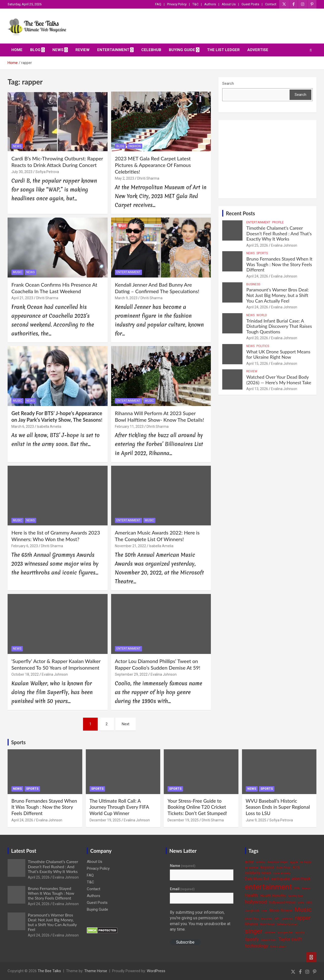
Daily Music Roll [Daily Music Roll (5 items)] (257, 879)
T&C (195, 4)
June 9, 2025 (256, 820)
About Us (229, 4)
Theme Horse (96, 971)
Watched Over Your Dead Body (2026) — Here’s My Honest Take (279, 380)
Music (17, 272)
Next (126, 724)
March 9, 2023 (126, 298)
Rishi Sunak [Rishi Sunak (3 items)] (267, 924)
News (58, 50)
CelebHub (151, 50)
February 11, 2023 (129, 427)
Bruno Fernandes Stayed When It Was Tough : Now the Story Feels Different (279, 264)
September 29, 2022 (131, 674)
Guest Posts (250, 4)
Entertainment (113, 50)
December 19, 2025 (105, 820)
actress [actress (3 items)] (261, 862)
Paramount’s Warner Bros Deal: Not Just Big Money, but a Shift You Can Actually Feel (277, 295)
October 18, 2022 (25, 674)
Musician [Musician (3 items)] (267, 919)
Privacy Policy (177, 4)
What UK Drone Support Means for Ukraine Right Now (278, 354)
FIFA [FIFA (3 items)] (297, 889)
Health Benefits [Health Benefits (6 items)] (273, 896)
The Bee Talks (49, 971)
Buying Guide (182, 50)
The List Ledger (223, 50)
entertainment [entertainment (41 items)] (269, 887)
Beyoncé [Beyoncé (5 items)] (267, 867)
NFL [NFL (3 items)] (277, 919)
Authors (210, 4)
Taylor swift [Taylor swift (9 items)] (290, 939)
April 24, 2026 (257, 276)
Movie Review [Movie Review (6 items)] (281, 910)
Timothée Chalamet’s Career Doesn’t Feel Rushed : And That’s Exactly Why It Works (279, 233)
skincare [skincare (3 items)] (270, 933)
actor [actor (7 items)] (249, 862)
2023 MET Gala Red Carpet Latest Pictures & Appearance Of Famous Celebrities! (153, 165)
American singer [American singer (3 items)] (278, 862)
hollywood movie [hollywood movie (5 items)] (282, 902)
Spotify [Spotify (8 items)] (252, 939)
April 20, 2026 (257, 338)
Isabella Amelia (49, 427)
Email (182, 889)
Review (83, 50)
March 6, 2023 (23, 427)
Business (253, 284)
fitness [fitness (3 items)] (306, 889)
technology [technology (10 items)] (257, 946)
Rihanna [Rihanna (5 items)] (251, 924)
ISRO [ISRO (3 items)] (309, 903)
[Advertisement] (267, 159)
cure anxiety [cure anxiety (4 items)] (282, 873)
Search (228, 83)
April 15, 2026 (257, 364)
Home (17, 50)
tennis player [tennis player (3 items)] (278, 946)
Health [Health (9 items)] (251, 895)
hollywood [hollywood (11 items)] (256, 902)
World (262, 315)
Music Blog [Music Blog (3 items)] (252, 919)
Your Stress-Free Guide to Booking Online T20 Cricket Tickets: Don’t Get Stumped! (197, 807)
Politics (263, 346)
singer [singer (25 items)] (254, 931)
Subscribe (185, 942)
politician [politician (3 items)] (287, 919)
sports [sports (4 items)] (300, 932)
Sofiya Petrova (47, 172)
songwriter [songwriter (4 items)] (285, 932)
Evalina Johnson (55, 674)
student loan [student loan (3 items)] (268, 940)
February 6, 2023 (25, 546)
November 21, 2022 (130, 546)
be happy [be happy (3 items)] (306, 862)
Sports (262, 253)
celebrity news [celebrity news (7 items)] (258, 873)
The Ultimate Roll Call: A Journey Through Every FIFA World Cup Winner (119, 807)
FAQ (158, 4)
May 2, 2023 (125, 178)
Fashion (135, 146)
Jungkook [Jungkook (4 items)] (252, 911)
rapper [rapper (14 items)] (303, 918)
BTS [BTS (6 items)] (296, 867)
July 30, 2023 (22, 172)
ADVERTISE (258, 50)
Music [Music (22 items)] (303, 910)
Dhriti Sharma (148, 178)
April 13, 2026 (257, 389)
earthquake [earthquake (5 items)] (281, 879)
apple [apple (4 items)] (294, 862)
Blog (35, 50)
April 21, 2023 (22, 298)
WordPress (156, 971)
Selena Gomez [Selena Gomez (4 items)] (287, 924)
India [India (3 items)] (301, 903)
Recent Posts (240, 213)
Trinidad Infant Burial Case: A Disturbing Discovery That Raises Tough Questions (279, 326)
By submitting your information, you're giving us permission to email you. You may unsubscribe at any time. (200, 921)
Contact (271, 4)
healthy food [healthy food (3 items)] (296, 896)
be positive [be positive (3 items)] (252, 868)
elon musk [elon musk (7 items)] (301, 879)
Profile (278, 222)
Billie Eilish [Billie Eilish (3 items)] (283, 868)
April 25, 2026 (257, 245)
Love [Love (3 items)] (264, 911)
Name (183, 866)
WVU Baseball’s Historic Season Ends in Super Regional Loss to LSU (278, 807)
